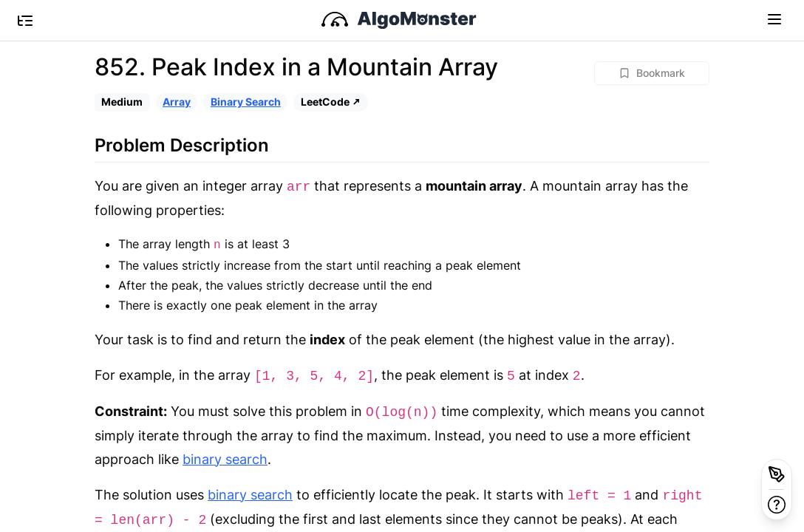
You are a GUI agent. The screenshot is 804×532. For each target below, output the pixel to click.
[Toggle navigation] (774, 18)
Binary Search (246, 102)
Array (177, 102)
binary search (225, 459)
